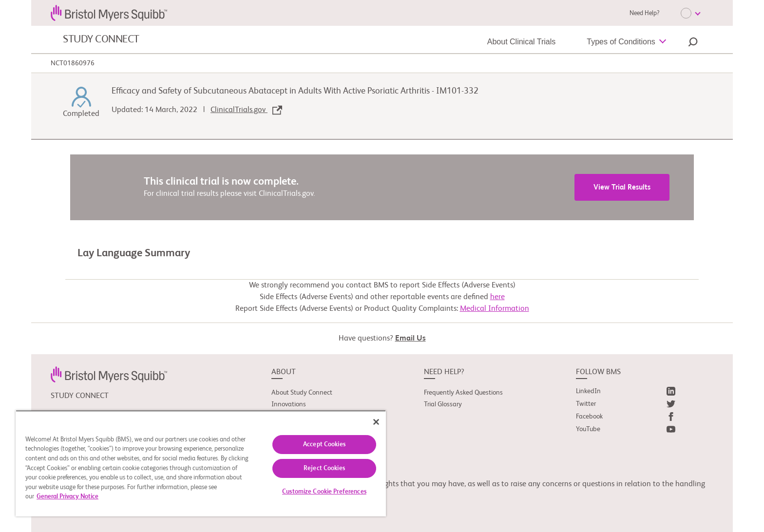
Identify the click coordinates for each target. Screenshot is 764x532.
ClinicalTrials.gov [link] (246, 110)
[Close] (376, 422)
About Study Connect (302, 393)
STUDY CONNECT (101, 39)
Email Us (411, 339)
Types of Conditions (621, 42)
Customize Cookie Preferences (324, 492)
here (497, 297)
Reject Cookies (324, 468)
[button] (693, 43)
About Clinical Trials (522, 42)
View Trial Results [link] (622, 187)
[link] (109, 374)
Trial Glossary (443, 404)
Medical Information (495, 309)
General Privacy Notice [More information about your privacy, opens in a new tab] (67, 497)
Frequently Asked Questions (463, 393)
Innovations (289, 404)
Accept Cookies (324, 445)
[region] (201, 463)
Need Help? (644, 13)
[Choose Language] (690, 13)
